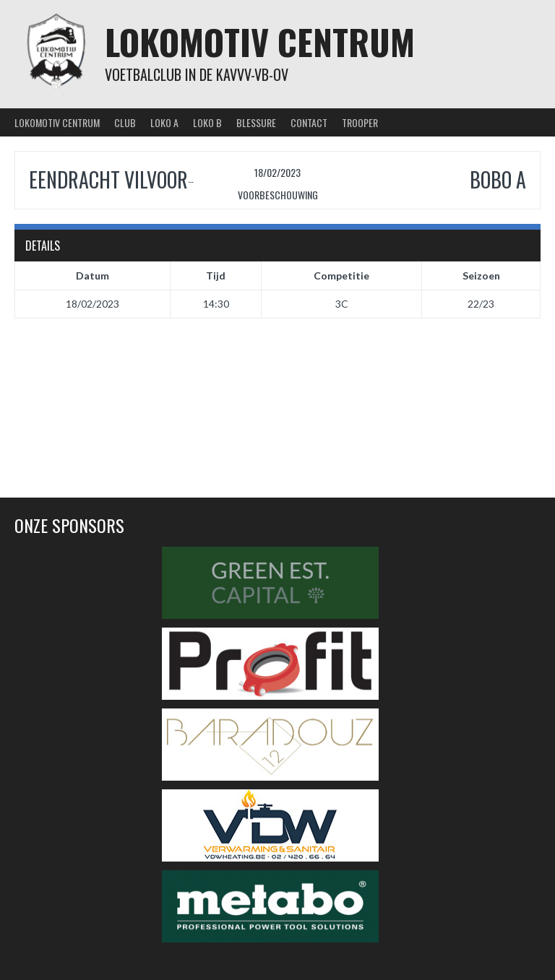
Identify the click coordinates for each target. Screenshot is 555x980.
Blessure (256, 122)
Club (125, 122)
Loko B (207, 122)
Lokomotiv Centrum (260, 42)
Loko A (164, 122)
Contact (309, 122)
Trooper (360, 122)
